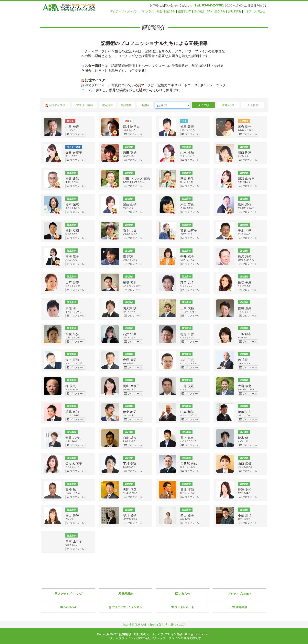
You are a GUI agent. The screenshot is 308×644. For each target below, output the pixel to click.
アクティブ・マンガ (69, 594)
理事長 (128, 121)
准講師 (145, 105)
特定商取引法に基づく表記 (168, 625)
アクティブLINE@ (239, 594)
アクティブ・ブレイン (124, 11)
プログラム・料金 (151, 11)
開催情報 (170, 11)
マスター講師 (84, 105)
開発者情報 (235, 11)
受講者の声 (184, 11)
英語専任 (126, 105)
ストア (248, 11)
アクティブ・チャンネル (126, 607)
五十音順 (253, 105)
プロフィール (75, 134)
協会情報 (220, 11)
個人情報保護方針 (135, 625)
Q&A (210, 11)
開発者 (70, 121)
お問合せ (260, 11)
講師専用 (239, 607)
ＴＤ (184, 121)
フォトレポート (182, 607)
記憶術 (124, 634)
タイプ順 (203, 105)
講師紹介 (199, 11)
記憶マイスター (57, 105)
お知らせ (182, 594)
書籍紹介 (126, 594)
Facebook (68, 607)
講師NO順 (228, 105)
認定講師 (108, 105)
